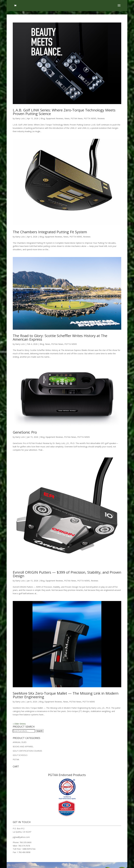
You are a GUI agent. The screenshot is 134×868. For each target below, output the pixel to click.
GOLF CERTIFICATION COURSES (27, 751)
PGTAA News (77, 118)
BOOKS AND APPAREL (23, 747)
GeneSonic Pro (25, 432)
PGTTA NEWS (90, 118)
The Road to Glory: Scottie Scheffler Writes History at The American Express (60, 337)
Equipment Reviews (55, 118)
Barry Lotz (20, 118)
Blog (43, 118)
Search (40, 731)
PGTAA (16, 759)
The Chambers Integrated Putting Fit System (50, 232)
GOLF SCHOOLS (20, 755)
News (67, 118)
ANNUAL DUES (20, 742)
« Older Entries (19, 724)
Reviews (101, 118)
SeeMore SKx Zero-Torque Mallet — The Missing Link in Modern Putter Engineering (66, 695)
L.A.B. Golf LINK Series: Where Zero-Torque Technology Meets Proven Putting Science (64, 112)
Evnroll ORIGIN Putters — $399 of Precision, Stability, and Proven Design (67, 574)
